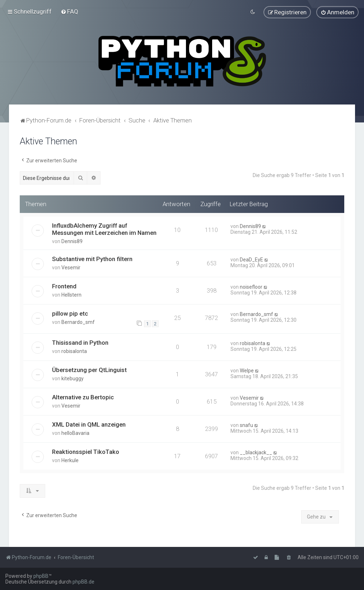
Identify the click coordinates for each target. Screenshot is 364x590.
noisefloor (251, 287)
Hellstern (71, 294)
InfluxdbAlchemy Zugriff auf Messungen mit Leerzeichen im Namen (104, 229)
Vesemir (71, 267)
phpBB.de (83, 582)
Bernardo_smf (78, 322)
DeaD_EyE (251, 259)
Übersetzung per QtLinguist (89, 370)
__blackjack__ (256, 452)
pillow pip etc (70, 313)
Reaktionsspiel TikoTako (86, 451)
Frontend (64, 286)
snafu (246, 425)
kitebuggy (73, 378)
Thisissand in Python (80, 342)
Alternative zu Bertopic (83, 397)
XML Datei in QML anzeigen (89, 424)
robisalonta (74, 351)
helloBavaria (75, 433)
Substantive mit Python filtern (92, 259)
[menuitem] (69, 11)
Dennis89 (72, 241)
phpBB (41, 576)
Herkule (70, 460)
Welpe (247, 370)
